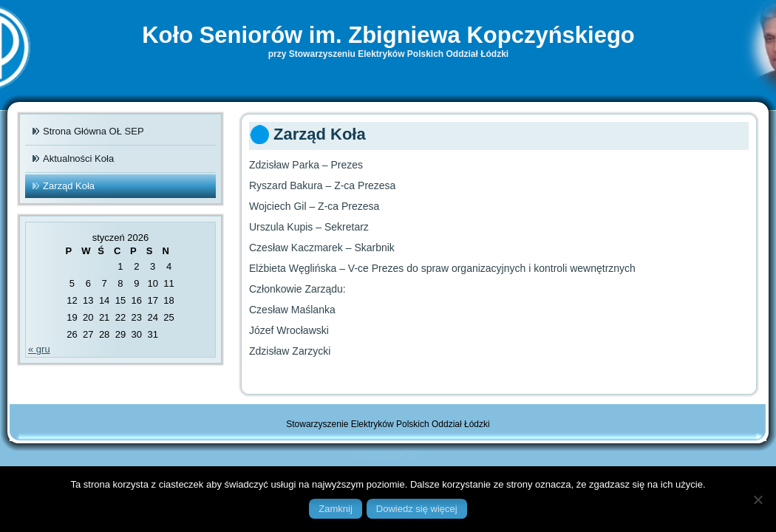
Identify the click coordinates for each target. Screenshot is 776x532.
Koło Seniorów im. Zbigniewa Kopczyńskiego (388, 35)
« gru (39, 349)
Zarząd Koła (69, 186)
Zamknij (336, 509)
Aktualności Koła (78, 158)
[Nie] (758, 499)
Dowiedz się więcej (417, 509)
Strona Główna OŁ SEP (93, 131)
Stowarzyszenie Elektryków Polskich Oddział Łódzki (388, 424)
